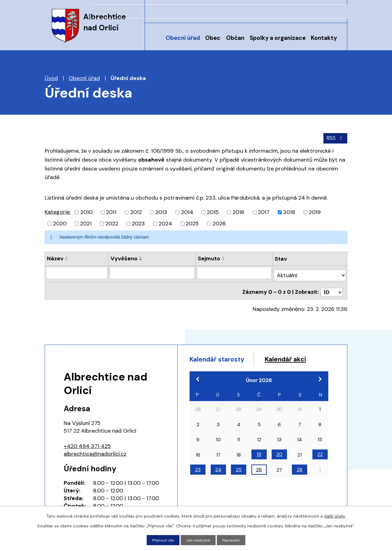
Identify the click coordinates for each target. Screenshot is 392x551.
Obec (213, 38)
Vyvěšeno (124, 257)
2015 (213, 211)
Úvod (156, 42)
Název (55, 257)
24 (218, 477)
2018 (289, 211)
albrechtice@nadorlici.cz (95, 447)
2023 (138, 222)
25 (239, 477)
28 (300, 477)
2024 (165, 222)
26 (259, 477)
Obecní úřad (183, 38)
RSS (334, 136)
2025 (192, 222)
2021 (86, 222)
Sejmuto (210, 257)
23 (198, 477)
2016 (238, 211)
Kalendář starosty (223, 354)
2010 (86, 211)
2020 (60, 222)
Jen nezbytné (199, 540)
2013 (161, 211)
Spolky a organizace (278, 38)
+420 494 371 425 (87, 440)
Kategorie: (58, 211)
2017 (264, 211)
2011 (111, 211)
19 (259, 461)
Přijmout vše (161, 540)
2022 (112, 222)
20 (279, 461)
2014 (187, 211)
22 (320, 461)
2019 (315, 211)
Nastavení (234, 540)
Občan (235, 38)
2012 (136, 211)
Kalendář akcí (215, 365)
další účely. (335, 515)
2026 (219, 222)
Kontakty (324, 38)
